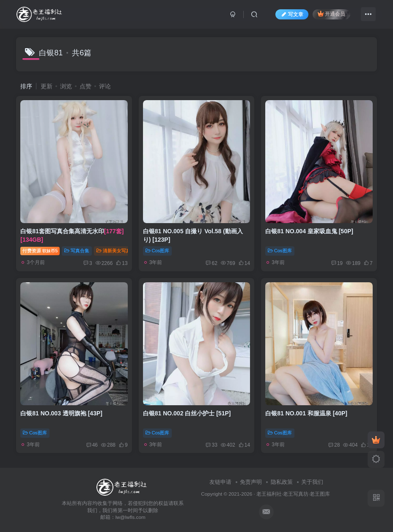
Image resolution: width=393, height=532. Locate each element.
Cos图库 (157, 251)
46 (92, 445)
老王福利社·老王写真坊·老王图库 (293, 494)
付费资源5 (40, 251)
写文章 (292, 14)
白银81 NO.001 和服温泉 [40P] (306, 413)
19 (337, 263)
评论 (105, 86)
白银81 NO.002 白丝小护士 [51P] (187, 413)
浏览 (66, 86)
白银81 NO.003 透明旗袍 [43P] (61, 413)
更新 (47, 86)
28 (334, 445)
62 (211, 263)
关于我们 (312, 482)
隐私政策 (282, 482)
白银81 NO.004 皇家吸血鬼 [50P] (309, 231)
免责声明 (251, 482)
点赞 (85, 86)
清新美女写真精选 (118, 251)
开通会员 (331, 14)
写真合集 (77, 251)
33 (211, 445)
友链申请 (220, 482)
